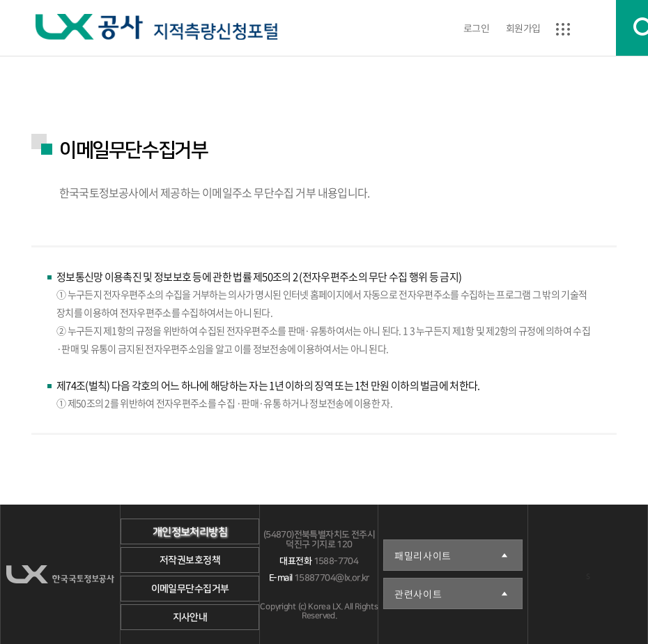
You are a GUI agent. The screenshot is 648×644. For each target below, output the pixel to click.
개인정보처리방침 (189, 532)
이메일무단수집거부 (190, 589)
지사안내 (190, 618)
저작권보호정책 (190, 560)
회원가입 (523, 28)
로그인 (476, 28)
